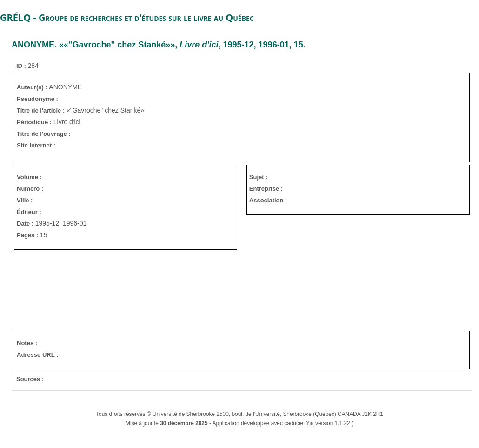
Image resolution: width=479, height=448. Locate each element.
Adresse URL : (37, 355)
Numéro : (30, 189)
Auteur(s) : (33, 87)
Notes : (27, 343)
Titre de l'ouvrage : (44, 134)
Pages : (28, 235)
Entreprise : (266, 189)
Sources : (30, 379)
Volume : (29, 177)
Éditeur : (29, 212)
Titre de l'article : (42, 110)
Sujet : (259, 177)
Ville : (25, 200)
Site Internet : (36, 145)
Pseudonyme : (37, 99)
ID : (22, 66)
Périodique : (35, 122)
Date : (26, 224)
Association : (268, 200)
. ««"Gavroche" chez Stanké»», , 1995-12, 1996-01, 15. (159, 45)
